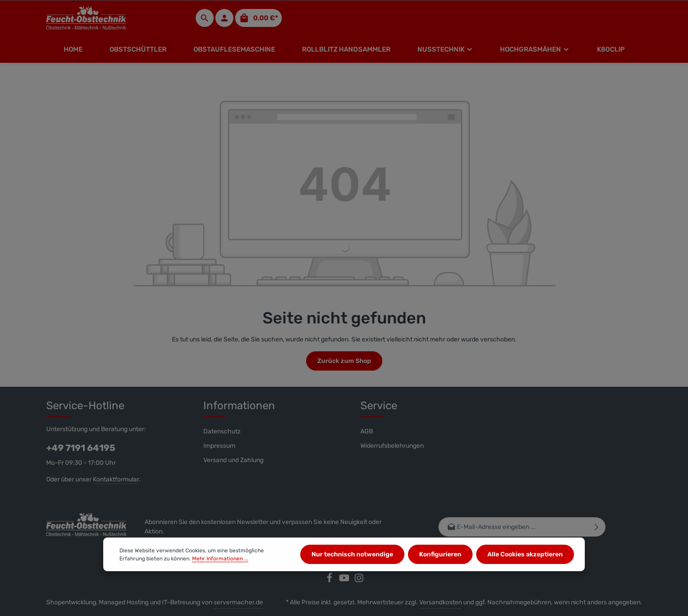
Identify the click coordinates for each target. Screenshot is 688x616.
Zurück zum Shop (344, 361)
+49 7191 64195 (81, 448)
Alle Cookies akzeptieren (525, 559)
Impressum (219, 446)
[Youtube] (345, 581)
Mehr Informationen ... (220, 563)
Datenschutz (222, 431)
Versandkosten (440, 602)
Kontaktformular (116, 479)
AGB (367, 431)
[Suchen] (205, 18)
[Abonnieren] (596, 527)
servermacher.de (238, 602)
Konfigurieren (440, 559)
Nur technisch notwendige (352, 559)
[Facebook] (330, 581)
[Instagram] (359, 581)
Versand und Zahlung (233, 460)
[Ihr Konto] (224, 18)
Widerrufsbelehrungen (392, 446)
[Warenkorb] (259, 18)
